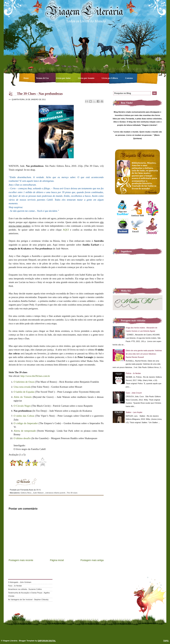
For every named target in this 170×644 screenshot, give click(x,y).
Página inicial (57, 560)
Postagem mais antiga (92, 560)
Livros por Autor (64, 78)
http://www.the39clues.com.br (35, 376)
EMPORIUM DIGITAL (47, 641)
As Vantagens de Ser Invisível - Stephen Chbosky (28, 600)
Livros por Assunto (86, 78)
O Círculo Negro (22, 406)
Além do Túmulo (23, 397)
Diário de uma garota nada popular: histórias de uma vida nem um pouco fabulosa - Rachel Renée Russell (144, 354)
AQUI (66, 230)
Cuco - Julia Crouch (134, 393)
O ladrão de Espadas (24, 392)
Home (26, 78)
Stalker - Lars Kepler (134, 412)
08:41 (39, 490)
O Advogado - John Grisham (20, 582)
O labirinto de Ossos (24, 382)
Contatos (129, 78)
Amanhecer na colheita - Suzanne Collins (25, 589)
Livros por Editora (110, 78)
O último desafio (22, 438)
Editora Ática (26, 493)
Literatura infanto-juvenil (55, 493)
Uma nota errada (22, 387)
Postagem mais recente (21, 560)
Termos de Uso (43, 78)
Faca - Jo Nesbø (15, 586)
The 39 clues (72, 493)
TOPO (166, 641)
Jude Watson (39, 493)
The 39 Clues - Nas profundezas (40, 94)
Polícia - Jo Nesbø (133, 373)
